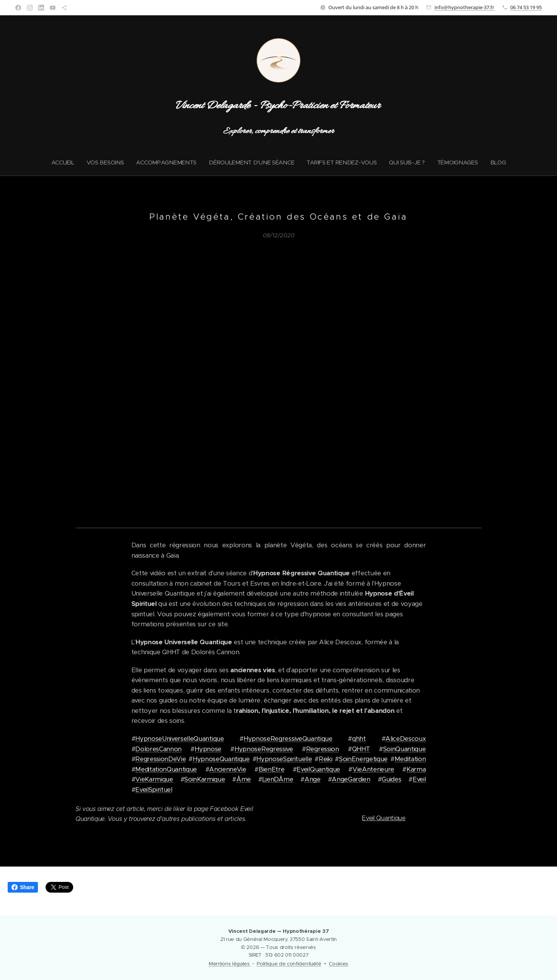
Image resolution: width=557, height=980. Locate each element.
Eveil (419, 779)
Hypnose (208, 749)
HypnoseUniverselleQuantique (179, 739)
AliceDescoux (405, 739)
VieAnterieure (373, 769)
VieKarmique (154, 779)
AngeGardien (351, 779)
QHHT (361, 749)
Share (23, 887)
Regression (323, 749)
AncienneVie (228, 769)
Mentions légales (230, 964)
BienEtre (271, 769)
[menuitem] (61, 163)
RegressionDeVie (161, 759)
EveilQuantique (318, 769)
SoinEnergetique (363, 759)
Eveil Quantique (384, 818)
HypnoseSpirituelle (284, 759)
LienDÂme (278, 779)
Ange (313, 779)
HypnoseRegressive (264, 749)
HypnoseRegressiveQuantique (288, 739)
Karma (416, 769)
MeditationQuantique (166, 769)
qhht (359, 739)
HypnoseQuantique (221, 759)
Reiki (325, 759)
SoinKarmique (205, 779)
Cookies (338, 964)
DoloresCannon (158, 749)
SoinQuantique (405, 749)
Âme (244, 779)
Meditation (410, 759)
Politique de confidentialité (289, 964)
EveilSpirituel (154, 789)
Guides (391, 779)
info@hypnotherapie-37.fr (464, 7)
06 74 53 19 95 (526, 7)
